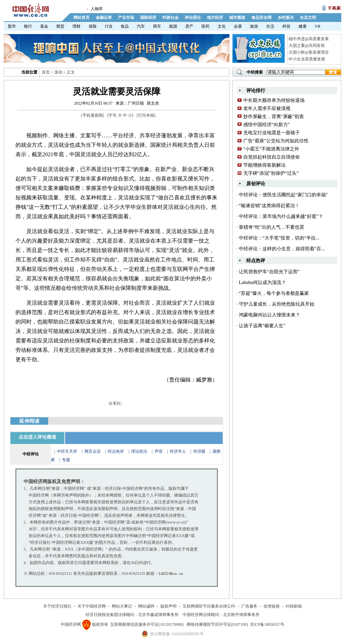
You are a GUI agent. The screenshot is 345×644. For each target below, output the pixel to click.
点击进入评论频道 (37, 437)
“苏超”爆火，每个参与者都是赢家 (274, 293)
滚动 (58, 72)
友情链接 (272, 606)
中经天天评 (67, 451)
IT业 (109, 26)
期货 (60, 26)
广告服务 (249, 606)
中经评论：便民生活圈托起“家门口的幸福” (283, 195)
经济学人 (178, 451)
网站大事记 (122, 606)
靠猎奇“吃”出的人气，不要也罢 (272, 227)
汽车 (141, 26)
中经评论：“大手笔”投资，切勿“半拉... (279, 238)
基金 (44, 26)
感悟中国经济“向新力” (266, 125)
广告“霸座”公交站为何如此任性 (276, 141)
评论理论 (193, 18)
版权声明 (168, 606)
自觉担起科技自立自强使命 (272, 157)
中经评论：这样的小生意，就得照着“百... (282, 249)
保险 (93, 26)
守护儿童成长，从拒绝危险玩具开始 (277, 304)
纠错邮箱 (294, 606)
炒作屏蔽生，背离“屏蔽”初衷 (274, 117)
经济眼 (199, 451)
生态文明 (308, 18)
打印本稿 (146, 115)
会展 (238, 26)
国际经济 (148, 18)
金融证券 (104, 18)
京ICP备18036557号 (267, 624)
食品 (125, 26)
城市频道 (237, 18)
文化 (222, 26)
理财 (76, 26)
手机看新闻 (93, 115)
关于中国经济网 (92, 606)
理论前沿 (140, 451)
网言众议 (93, 451)
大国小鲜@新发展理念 (309, 52)
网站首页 (82, 18)
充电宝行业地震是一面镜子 (272, 133)
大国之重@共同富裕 (307, 46)
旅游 (254, 26)
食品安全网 (261, 18)
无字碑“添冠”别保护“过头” (271, 173)
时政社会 (170, 18)
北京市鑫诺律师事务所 (158, 615)
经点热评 (116, 451)
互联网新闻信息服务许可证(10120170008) (147, 624)
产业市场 (126, 18)
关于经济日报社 (57, 606)
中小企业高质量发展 (307, 59)
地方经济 (215, 18)
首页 (46, 72)
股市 (12, 26)
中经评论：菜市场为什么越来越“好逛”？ (281, 216)
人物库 (97, 9)
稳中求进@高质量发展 (309, 39)
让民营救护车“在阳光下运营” (269, 272)
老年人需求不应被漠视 (267, 108)
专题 (66, 460)
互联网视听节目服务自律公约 (209, 606)
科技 (286, 26)
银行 (28, 26)
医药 (206, 26)
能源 (173, 26)
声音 (159, 451)
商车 (157, 26)
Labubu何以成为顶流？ (263, 283)
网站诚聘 (146, 606)
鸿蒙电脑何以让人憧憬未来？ (270, 315)
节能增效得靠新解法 (264, 165)
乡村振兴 (286, 18)
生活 (270, 26)
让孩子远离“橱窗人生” (262, 326)
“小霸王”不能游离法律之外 (271, 149)
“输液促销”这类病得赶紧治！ (269, 206)
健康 (303, 26)
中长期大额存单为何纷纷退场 (274, 100)
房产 (189, 26)
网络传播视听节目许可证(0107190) (217, 624)
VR (318, 26)
